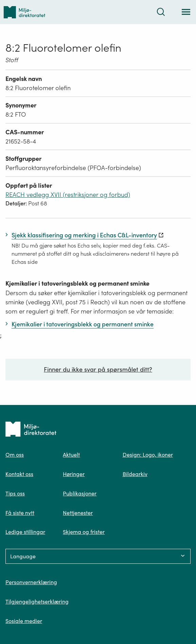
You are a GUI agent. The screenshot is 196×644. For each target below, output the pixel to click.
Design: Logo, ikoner (148, 455)
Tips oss (15, 493)
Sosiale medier (24, 621)
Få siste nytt (20, 513)
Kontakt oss (19, 474)
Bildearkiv (135, 474)
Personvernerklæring (31, 582)
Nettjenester (78, 513)
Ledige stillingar (25, 532)
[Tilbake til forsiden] (24, 12)
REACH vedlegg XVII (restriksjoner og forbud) (68, 195)
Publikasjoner (80, 493)
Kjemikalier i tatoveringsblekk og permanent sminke (77, 283)
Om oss (15, 455)
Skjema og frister (84, 532)
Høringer (74, 474)
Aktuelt (71, 455)
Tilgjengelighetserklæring (37, 601)
